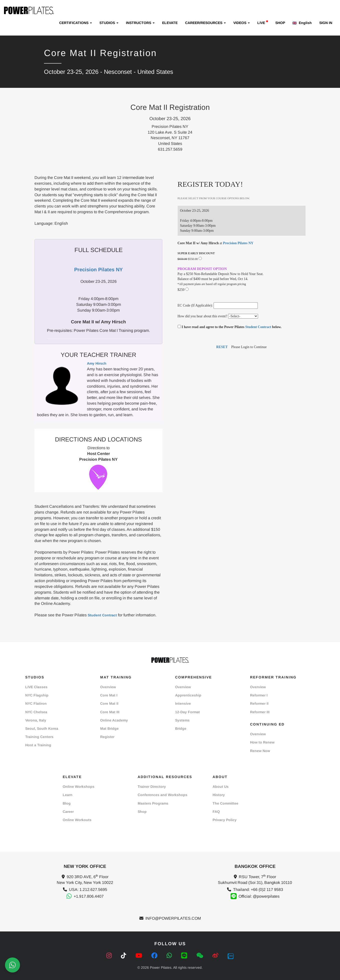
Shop (142, 812)
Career (68, 812)
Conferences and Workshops (163, 795)
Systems (182, 720)
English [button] (302, 23)
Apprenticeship (188, 695)
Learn (68, 795)
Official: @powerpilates (259, 896)
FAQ (216, 812)
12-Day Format (187, 712)
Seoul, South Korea (42, 728)
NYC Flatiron (36, 703)
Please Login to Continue (249, 347)
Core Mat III (110, 712)
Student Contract (102, 615)
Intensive (183, 703)
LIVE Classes (36, 687)
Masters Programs (153, 803)
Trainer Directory (152, 787)
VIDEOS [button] (242, 23)
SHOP (280, 23)
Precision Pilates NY (238, 243)
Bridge (181, 728)
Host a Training (38, 745)
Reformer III (260, 712)
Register (107, 737)
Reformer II (259, 703)
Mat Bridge (109, 728)
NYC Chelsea (36, 712)
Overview (108, 687)
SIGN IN (326, 23)
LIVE (263, 23)
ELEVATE (170, 23)
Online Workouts (77, 820)
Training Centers (39, 737)
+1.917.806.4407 (89, 896)
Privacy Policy (225, 820)
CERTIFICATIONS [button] (76, 23)
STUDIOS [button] (109, 23)
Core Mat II (109, 703)
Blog (67, 803)
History (219, 795)
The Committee (225, 803)
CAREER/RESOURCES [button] (205, 23)
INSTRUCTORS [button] (140, 23)
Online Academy (114, 720)
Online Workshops (79, 787)
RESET (222, 347)
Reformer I (259, 695)
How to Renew (262, 742)
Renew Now (260, 751)
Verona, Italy (36, 720)
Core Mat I (109, 695)
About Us (221, 787)
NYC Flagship (37, 695)
